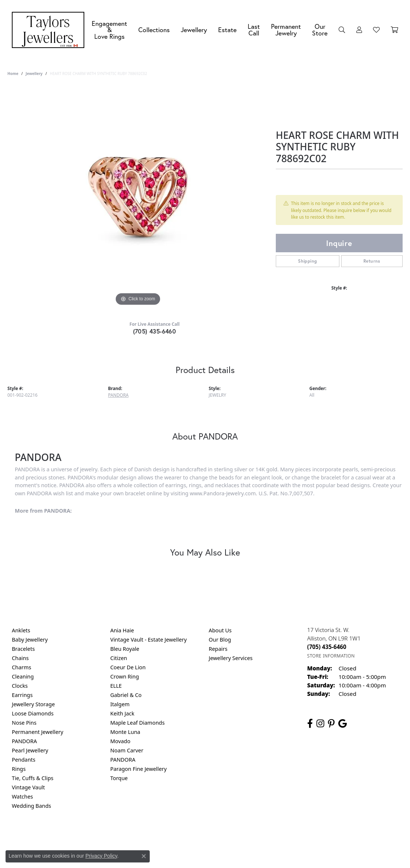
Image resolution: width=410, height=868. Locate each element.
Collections (154, 30)
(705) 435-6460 (155, 331)
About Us (220, 630)
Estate (227, 30)
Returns (372, 261)
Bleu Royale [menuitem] (125, 649)
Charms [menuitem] (21, 667)
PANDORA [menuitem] (24, 741)
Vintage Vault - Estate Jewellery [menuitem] (148, 640)
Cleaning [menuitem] (23, 676)
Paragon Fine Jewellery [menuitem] (138, 769)
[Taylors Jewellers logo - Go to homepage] (50, 30)
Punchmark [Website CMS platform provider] (218, 860)
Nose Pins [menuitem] (24, 723)
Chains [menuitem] (20, 658)
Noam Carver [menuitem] (127, 750)
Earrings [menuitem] (22, 695)
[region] (138, 197)
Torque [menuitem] (119, 778)
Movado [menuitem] (120, 741)
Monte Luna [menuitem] (125, 732)
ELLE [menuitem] (116, 686)
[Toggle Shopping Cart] (394, 30)
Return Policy (132, 836)
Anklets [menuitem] (21, 630)
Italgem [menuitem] (120, 704)
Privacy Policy (169, 836)
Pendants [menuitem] (24, 760)
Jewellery (194, 30)
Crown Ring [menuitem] (125, 676)
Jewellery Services (231, 658)
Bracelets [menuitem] (23, 649)
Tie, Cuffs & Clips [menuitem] (33, 778)
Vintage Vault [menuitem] (28, 787)
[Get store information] (331, 656)
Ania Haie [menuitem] (122, 630)
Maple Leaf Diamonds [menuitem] (137, 723)
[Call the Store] (327, 647)
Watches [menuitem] (22, 797)
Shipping (307, 261)
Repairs (218, 649)
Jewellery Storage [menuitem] (33, 704)
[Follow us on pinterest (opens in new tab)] (331, 724)
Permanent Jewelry (286, 30)
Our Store (320, 30)
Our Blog (220, 640)
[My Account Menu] (359, 30)
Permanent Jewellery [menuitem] (38, 732)
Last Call (254, 30)
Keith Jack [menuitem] (122, 713)
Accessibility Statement (267, 836)
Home (13, 74)
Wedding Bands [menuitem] (31, 806)
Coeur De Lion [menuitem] (128, 667)
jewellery (34, 74)
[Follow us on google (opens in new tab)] (343, 724)
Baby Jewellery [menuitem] (30, 640)
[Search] (342, 30)
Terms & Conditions (213, 836)
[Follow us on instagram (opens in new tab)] (320, 724)
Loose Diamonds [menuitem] (33, 713)
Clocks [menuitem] (20, 686)
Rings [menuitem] (19, 769)
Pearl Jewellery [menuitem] (30, 750)
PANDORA (118, 395)
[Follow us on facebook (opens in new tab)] (310, 724)
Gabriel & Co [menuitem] (126, 695)
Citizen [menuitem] (119, 658)
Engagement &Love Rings (109, 30)
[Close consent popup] (144, 856)
